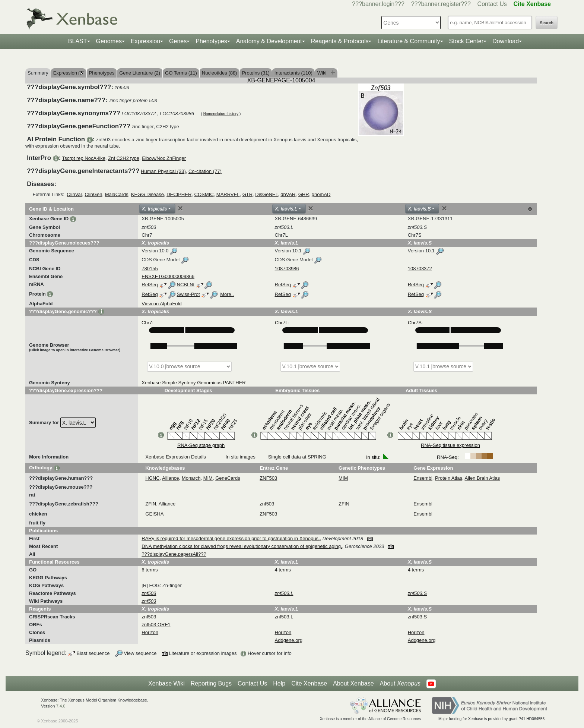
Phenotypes (211, 41)
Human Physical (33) (163, 171)
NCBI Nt (186, 285)
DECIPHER (179, 194)
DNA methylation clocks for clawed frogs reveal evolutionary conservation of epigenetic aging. (242, 546)
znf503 (267, 504)
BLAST (78, 41)
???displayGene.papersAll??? (174, 554)
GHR (304, 194)
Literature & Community (409, 41)
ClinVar (74, 194)
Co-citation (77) (205, 171)
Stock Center (466, 41)
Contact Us (492, 4)
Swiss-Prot (188, 294)
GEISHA (154, 514)
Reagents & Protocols (340, 41)
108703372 (420, 269)
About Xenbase (353, 683)
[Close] (180, 208)
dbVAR (288, 194)
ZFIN (151, 504)
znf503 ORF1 (156, 625)
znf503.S (417, 617)
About (400, 684)
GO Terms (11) (181, 73)
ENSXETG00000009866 (168, 276)
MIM (208, 478)
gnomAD (321, 194)
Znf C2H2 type (124, 158)
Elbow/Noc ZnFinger (164, 158)
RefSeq (150, 285)
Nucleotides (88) (220, 73)
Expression (145, 41)
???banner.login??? (378, 4)
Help (279, 683)
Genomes (109, 41)
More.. (227, 294)
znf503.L (284, 617)
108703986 (287, 269)
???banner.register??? (441, 4)
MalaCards (117, 194)
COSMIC (204, 194)
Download (506, 41)
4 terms (283, 570)
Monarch (191, 478)
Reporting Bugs (211, 683)
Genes (178, 41)
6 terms (150, 570)
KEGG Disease (147, 194)
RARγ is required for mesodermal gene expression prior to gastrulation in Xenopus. (231, 538)
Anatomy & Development (269, 41)
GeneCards (228, 478)
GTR (247, 194)
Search (547, 23)
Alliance (171, 478)
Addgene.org (289, 640)
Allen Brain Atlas (483, 478)
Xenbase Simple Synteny (169, 383)
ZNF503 (268, 478)
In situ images (240, 457)
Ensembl (423, 478)
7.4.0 (61, 706)
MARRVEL (228, 194)
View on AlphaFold (161, 304)
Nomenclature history (221, 114)
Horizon (150, 632)
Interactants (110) (293, 73)
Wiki (323, 73)
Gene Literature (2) (140, 73)
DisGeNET (266, 194)
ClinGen (93, 194)
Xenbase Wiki (166, 683)
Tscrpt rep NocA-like (84, 158)
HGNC (152, 478)
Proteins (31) (256, 73)
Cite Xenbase (309, 683)
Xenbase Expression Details (176, 457)
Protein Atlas (449, 478)
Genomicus (209, 383)
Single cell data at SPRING (297, 457)
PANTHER (234, 383)
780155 (150, 269)
